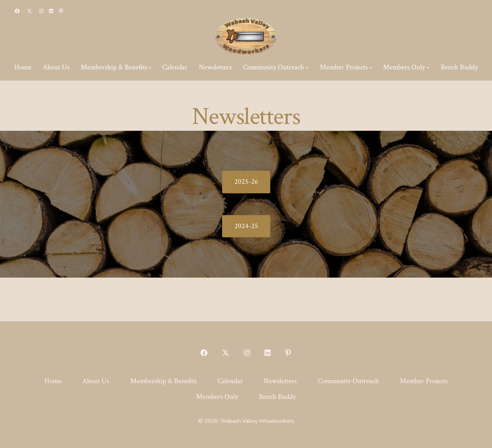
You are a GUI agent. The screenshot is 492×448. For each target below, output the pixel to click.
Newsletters (215, 67)
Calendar (175, 67)
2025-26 (246, 181)
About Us (56, 67)
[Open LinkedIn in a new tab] (51, 11)
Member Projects (346, 67)
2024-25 (246, 226)
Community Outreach (276, 67)
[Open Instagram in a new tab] (42, 11)
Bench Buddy (459, 67)
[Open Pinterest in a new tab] (61, 11)
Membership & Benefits (116, 67)
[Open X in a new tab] (29, 11)
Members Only (406, 67)
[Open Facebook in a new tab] (17, 11)
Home (23, 67)
